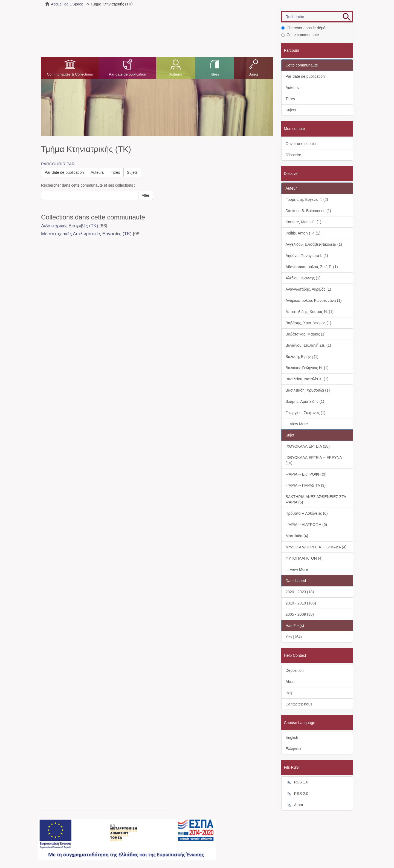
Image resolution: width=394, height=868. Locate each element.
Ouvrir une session (302, 144)
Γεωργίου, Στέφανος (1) (306, 413)
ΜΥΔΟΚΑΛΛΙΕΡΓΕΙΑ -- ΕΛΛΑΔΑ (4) (316, 547)
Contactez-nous (299, 704)
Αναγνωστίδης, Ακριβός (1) (308, 289)
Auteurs (176, 74)
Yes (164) (294, 637)
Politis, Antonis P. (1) (303, 233)
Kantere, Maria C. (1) (304, 222)
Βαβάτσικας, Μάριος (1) (306, 334)
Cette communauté (300, 35)
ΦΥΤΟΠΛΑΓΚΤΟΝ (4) (304, 558)
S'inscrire (293, 155)
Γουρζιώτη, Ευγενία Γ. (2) (307, 199)
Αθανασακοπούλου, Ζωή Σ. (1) (312, 267)
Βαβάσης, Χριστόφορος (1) (308, 323)
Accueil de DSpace (67, 4)
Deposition (295, 670)
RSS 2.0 (297, 794)
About (291, 682)
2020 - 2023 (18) (300, 592)
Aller (146, 195)
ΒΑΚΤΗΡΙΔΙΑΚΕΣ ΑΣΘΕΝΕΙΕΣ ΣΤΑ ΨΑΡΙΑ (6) (316, 499)
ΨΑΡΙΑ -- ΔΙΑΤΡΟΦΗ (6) (306, 525)
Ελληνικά (293, 749)
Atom (294, 805)
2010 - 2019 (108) (301, 603)
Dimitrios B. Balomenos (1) (308, 211)
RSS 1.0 (297, 782)
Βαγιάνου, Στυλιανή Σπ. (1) (308, 345)
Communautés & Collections (70, 74)
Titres (215, 74)
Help (290, 693)
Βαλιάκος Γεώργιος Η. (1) (307, 368)
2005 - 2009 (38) (300, 614)
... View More (297, 424)
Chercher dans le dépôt (304, 28)
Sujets (254, 74)
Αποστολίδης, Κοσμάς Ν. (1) (310, 312)
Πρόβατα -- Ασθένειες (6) (307, 513)
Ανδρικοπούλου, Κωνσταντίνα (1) (314, 300)
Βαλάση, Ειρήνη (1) (302, 357)
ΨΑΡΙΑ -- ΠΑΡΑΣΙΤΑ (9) (306, 485)
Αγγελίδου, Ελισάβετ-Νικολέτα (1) (314, 244)
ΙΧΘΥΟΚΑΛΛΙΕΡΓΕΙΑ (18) (308, 446)
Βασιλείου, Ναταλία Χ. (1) (307, 379)
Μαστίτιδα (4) (297, 536)
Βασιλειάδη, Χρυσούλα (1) (308, 390)
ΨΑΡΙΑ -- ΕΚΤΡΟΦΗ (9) (306, 474)
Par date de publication (128, 74)
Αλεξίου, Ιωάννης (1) (303, 278)
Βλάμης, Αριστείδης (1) (305, 401)
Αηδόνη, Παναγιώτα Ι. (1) (307, 256)
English (292, 737)
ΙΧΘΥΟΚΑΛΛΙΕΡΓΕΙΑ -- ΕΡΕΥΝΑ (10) (314, 460)
